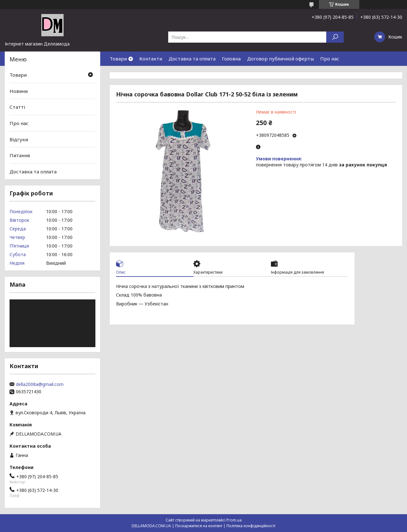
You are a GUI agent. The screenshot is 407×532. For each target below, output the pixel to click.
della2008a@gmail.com (40, 384)
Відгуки (19, 139)
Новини (19, 91)
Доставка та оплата (192, 59)
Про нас (330, 59)
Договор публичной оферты (280, 59)
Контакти (151, 59)
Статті (17, 107)
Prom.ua (234, 520)
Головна (231, 59)
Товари (118, 59)
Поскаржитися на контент (199, 526)
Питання (20, 155)
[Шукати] (335, 37)
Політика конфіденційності (251, 526)
